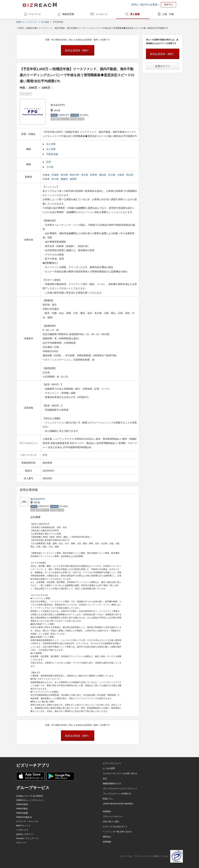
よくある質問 (109, 768)
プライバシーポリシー (113, 817)
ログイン (169, 5)
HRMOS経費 (22, 813)
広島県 (46, 179)
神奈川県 (75, 175)
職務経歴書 (68, 14)
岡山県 (130, 175)
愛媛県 (64, 179)
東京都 (64, 175)
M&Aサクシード (23, 826)
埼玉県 (85, 175)
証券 (48, 162)
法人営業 (51, 144)
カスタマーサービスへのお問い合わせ (120, 773)
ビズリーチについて (112, 763)
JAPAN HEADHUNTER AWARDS (118, 804)
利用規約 (107, 811)
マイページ (35, 14)
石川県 (112, 175)
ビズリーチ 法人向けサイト (115, 827)
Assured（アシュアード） (28, 838)
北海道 (46, 175)
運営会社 (107, 837)
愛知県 (103, 175)
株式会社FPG (38, 499)
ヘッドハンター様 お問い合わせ (117, 832)
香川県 (55, 179)
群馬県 (94, 175)
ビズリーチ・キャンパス (27, 821)
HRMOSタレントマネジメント (30, 800)
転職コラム (108, 799)
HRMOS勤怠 (22, 809)
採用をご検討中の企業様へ (145, 5)
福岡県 (74, 179)
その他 (50, 167)
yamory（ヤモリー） (26, 834)
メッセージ (102, 14)
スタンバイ (21, 843)
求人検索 (135, 14)
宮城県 (55, 175)
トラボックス (22, 830)
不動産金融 (52, 154)
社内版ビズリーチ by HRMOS (30, 796)
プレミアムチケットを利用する (117, 794)
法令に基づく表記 (111, 822)
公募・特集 (168, 14)
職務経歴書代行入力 (112, 784)
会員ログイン (163, 66)
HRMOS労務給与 (24, 817)
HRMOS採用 (22, 804)
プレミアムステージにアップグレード (120, 789)
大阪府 (121, 175)
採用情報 (107, 842)
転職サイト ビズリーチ (27, 22)
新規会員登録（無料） (78, 50)
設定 (105, 779)
